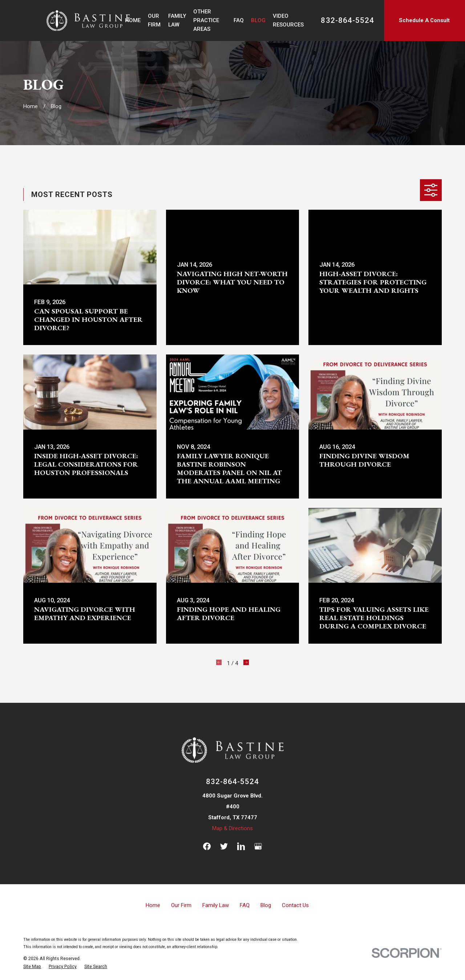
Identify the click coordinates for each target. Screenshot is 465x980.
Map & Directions (232, 828)
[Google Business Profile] (258, 846)
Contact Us (295, 905)
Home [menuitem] (133, 20)
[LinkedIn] (241, 846)
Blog (266, 905)
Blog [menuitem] (258, 20)
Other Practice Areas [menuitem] (206, 20)
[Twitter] (224, 846)
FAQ (245, 905)
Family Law (216, 905)
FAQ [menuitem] (239, 20)
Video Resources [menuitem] (288, 20)
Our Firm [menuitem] (154, 20)
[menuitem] (32, 967)
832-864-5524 (347, 20)
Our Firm (181, 905)
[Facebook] (207, 846)
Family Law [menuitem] (177, 20)
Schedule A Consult (424, 20)
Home (153, 905)
